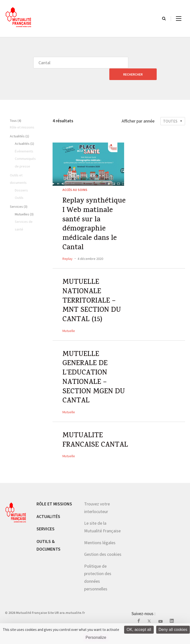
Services (46, 538)
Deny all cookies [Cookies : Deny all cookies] (173, 630)
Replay (67, 250)
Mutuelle (69, 325)
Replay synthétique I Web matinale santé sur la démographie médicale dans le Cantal (95, 215)
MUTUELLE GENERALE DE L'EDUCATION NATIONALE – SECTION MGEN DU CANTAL (94, 374)
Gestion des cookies (103, 563)
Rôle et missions (54, 513)
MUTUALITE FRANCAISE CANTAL (83, 444)
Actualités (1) (19, 125)
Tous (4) (16, 109)
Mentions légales (100, 552)
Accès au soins (75, 178)
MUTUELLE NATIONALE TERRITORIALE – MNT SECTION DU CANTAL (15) (92, 295)
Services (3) (19, 195)
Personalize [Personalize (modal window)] (96, 637)
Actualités (48, 526)
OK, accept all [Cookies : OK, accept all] (139, 630)
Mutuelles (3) (24, 203)
